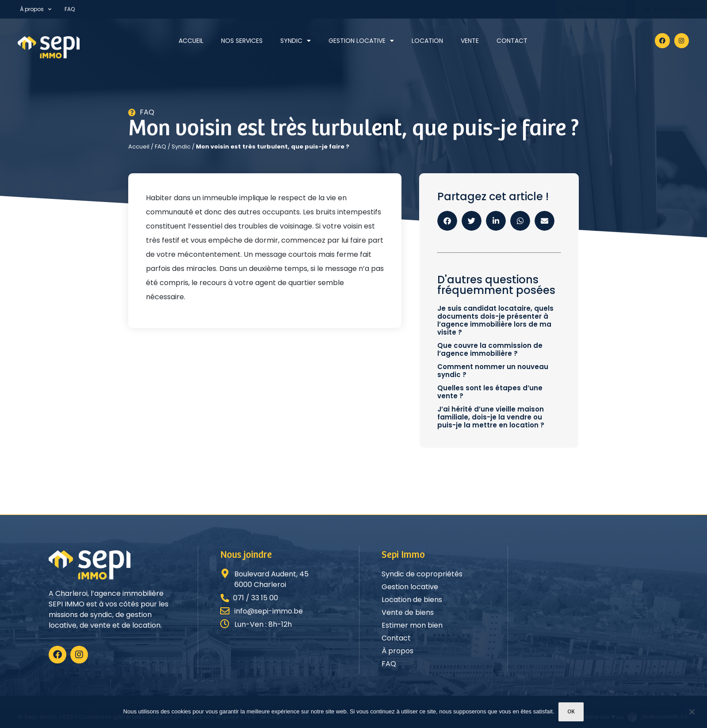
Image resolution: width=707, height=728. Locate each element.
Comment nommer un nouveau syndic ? (493, 371)
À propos (36, 9)
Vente (470, 41)
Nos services (242, 41)
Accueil (191, 41)
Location (427, 41)
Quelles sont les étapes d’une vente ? (490, 392)
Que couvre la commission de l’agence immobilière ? (490, 349)
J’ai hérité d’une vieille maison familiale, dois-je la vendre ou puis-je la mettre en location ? (491, 417)
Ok (571, 712)
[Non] (692, 713)
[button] (447, 221)
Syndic (296, 41)
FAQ (70, 9)
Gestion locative (361, 41)
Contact (512, 41)
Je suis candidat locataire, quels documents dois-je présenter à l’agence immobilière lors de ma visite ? (495, 320)
